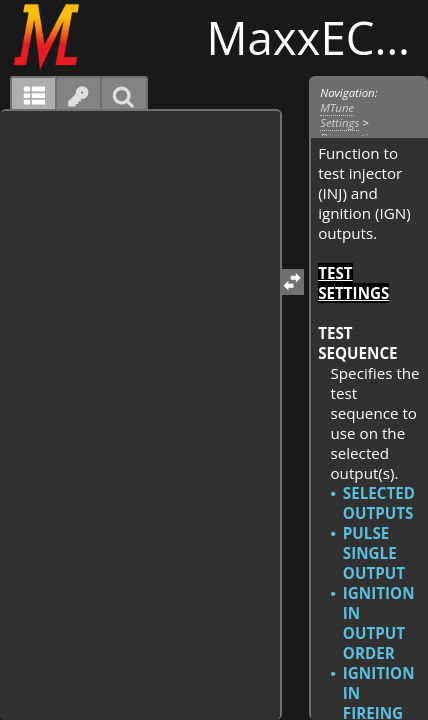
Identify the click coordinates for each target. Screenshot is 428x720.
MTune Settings (339, 115)
